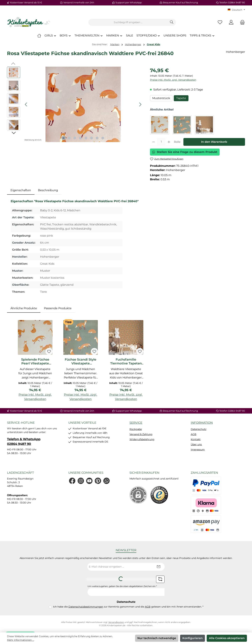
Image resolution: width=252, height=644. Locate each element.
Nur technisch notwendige (157, 638)
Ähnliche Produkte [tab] (24, 308)
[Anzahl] (161, 142)
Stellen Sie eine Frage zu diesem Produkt (185, 152)
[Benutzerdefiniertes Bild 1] (159, 495)
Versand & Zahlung (141, 434)
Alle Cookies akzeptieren (227, 638)
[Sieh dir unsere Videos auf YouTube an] (89, 481)
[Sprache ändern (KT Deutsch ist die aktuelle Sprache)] (236, 10)
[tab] (21, 190)
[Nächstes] (140, 104)
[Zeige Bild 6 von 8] (92, 138)
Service (136, 423)
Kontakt (196, 439)
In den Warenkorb (214, 142)
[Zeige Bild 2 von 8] (69, 138)
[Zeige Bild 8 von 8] (103, 138)
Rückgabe (136, 429)
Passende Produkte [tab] (58, 308)
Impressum (198, 450)
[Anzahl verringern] (154, 142)
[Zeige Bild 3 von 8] (75, 138)
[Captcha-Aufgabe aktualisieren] (160, 579)
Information (202, 423)
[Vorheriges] (26, 104)
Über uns (196, 444)
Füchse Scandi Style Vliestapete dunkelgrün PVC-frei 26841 (81, 361)
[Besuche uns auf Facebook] (72, 481)
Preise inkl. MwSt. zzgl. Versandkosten (173, 80)
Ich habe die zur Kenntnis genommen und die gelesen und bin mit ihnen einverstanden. (128, 607)
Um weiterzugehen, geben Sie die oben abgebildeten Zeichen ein (122, 586)
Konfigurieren (192, 638)
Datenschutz (199, 429)
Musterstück (161, 98)
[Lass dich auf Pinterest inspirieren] (98, 481)
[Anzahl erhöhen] (169, 142)
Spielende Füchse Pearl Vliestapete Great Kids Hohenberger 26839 (35, 361)
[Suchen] (172, 22)
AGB (194, 434)
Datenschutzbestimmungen (86, 607)
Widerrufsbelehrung (142, 439)
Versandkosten (116, 622)
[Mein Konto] (231, 22)
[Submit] (159, 567)
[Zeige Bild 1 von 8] (64, 138)
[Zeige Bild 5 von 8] (86, 138)
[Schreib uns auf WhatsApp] (106, 481)
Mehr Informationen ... (20, 640)
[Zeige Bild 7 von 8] (97, 138)
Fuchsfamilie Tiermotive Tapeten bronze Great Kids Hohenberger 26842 (126, 361)
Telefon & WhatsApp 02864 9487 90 (24, 442)
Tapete (181, 98)
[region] (75, 104)
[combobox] (128, 22)
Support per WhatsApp (129, 2)
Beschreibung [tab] (48, 190)
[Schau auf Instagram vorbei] (81, 481)
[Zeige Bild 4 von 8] (80, 138)
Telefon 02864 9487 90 (232, 2)
